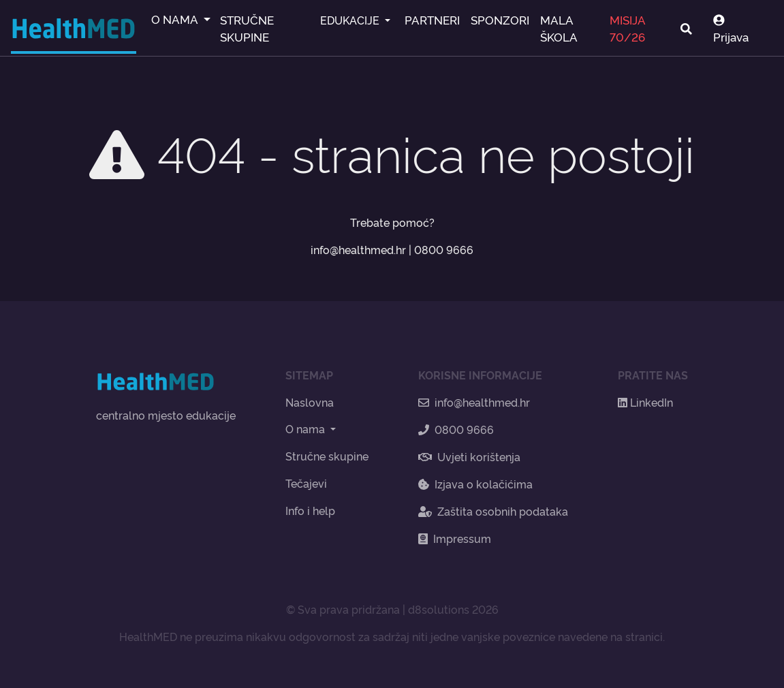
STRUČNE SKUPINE (247, 28)
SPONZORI (500, 19)
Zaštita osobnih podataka (493, 511)
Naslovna (310, 402)
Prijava (731, 29)
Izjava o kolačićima (475, 484)
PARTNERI (432, 19)
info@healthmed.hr (358, 249)
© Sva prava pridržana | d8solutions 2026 (392, 609)
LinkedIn (645, 402)
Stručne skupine (327, 456)
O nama (307, 428)
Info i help (310, 510)
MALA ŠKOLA (559, 28)
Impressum (455, 538)
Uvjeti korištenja (469, 456)
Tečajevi (306, 483)
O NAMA (176, 19)
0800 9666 (444, 249)
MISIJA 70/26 (627, 28)
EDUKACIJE (351, 20)
